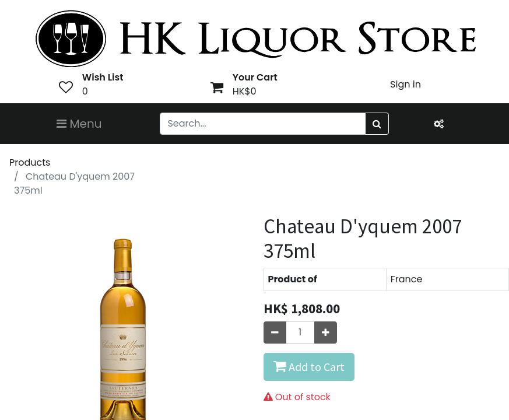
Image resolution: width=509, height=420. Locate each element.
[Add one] (326, 332)
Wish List (103, 77)
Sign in (406, 84)
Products (30, 162)
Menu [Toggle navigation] (79, 124)
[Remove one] (275, 332)
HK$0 (245, 91)
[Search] (377, 124)
